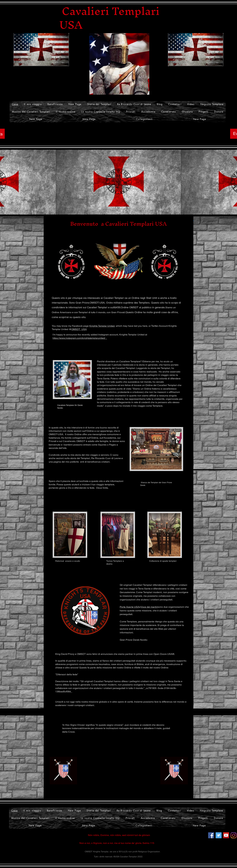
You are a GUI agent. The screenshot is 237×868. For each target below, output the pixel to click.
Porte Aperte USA (129, 607)
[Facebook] (211, 835)
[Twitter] (219, 835)
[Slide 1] (120, 208)
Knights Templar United (102, 326)
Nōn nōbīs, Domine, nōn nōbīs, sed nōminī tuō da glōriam (119, 835)
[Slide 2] (117, 208)
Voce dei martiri (149, 607)
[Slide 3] (113, 208)
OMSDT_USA (79, 329)
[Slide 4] (124, 208)
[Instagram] (234, 835)
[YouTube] (226, 835)
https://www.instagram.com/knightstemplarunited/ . (80, 338)
